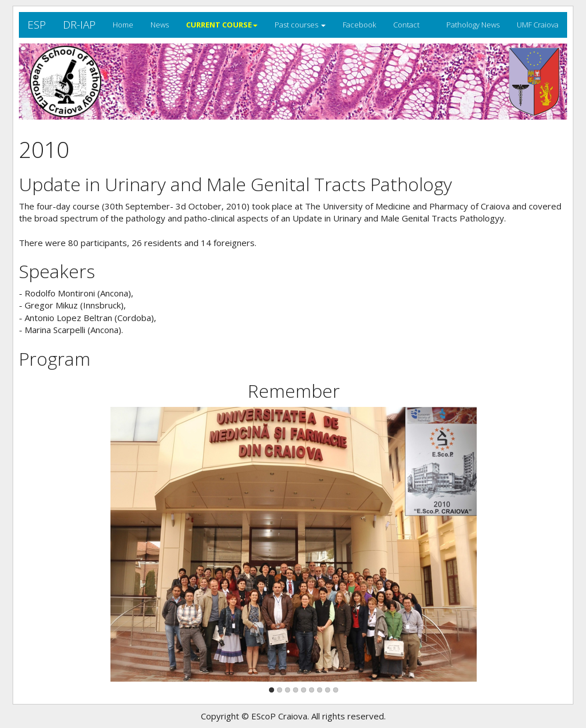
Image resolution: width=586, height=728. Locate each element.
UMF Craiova (538, 25)
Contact (406, 25)
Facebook (359, 25)
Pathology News (473, 25)
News (160, 25)
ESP (37, 25)
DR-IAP (79, 25)
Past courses (300, 25)
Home (123, 25)
